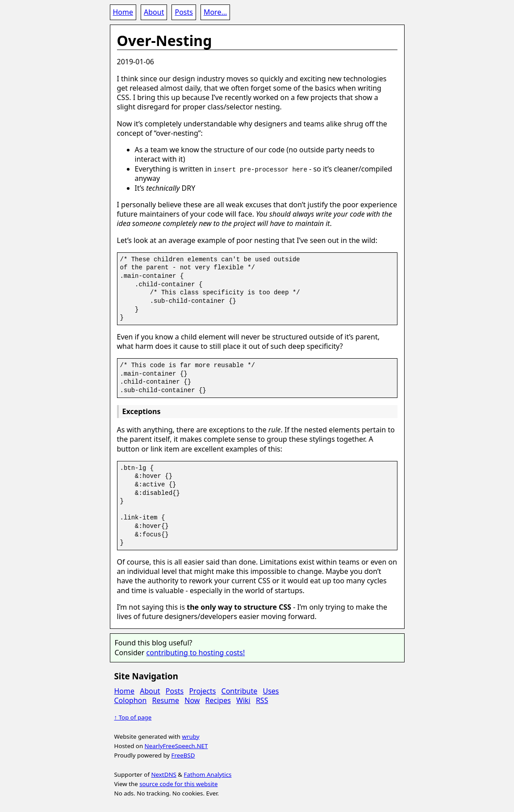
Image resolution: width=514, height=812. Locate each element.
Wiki (243, 700)
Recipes (218, 700)
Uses (271, 691)
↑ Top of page (133, 717)
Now (192, 700)
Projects (202, 691)
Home (123, 12)
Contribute (240, 691)
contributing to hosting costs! (196, 652)
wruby (191, 736)
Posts (184, 12)
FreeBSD (183, 755)
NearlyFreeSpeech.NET (176, 746)
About (154, 12)
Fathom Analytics (208, 774)
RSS (262, 700)
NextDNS (163, 774)
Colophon (131, 700)
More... (215, 12)
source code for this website (178, 784)
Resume (166, 700)
